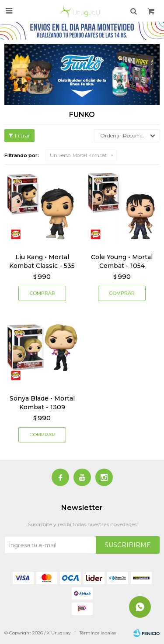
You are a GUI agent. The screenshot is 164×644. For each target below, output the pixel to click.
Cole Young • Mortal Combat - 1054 (122, 261)
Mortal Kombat (78, 155)
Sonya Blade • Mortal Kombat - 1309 (42, 403)
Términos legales (98, 633)
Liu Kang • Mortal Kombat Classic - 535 (42, 261)
